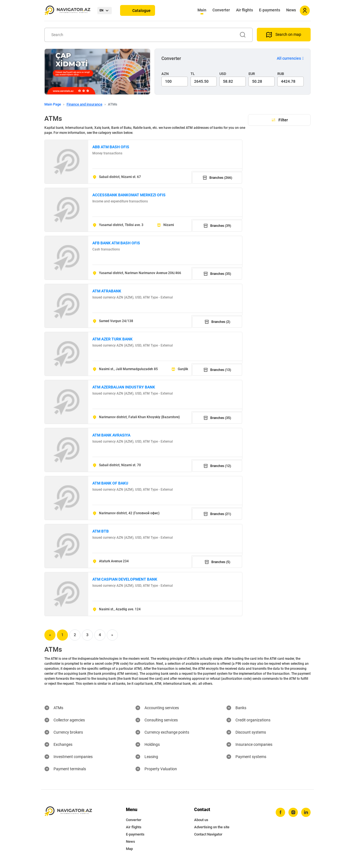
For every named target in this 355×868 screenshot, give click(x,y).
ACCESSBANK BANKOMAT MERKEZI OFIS (129, 195)
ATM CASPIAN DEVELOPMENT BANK (125, 579)
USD (223, 74)
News (291, 10)
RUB (281, 74)
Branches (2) (217, 322)
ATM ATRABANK (107, 291)
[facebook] (280, 812)
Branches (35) (217, 274)
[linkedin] (306, 812)
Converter (221, 10)
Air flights (244, 10)
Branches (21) (217, 514)
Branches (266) (217, 178)
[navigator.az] (68, 811)
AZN (165, 74)
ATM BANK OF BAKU (110, 483)
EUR (252, 74)
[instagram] (293, 812)
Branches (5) (217, 562)
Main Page (53, 104)
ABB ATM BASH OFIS (111, 147)
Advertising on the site (212, 827)
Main (202, 10)
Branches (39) (217, 226)
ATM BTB (101, 531)
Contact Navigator (208, 834)
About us (201, 820)
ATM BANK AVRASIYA (111, 435)
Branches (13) (217, 370)
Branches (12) (217, 466)
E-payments (270, 10)
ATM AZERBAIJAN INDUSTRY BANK (124, 387)
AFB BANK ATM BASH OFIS (116, 243)
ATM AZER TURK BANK (112, 339)
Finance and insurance (84, 104)
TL (193, 74)
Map (129, 849)
